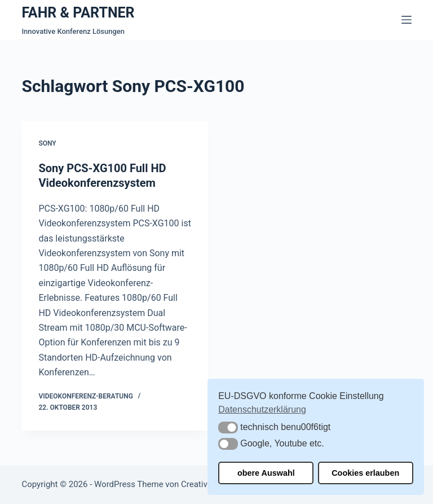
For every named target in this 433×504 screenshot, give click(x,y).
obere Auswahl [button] (266, 473)
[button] (228, 428)
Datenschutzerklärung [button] (262, 409)
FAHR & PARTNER (78, 13)
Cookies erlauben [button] (365, 473)
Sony (47, 143)
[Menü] (407, 20)
